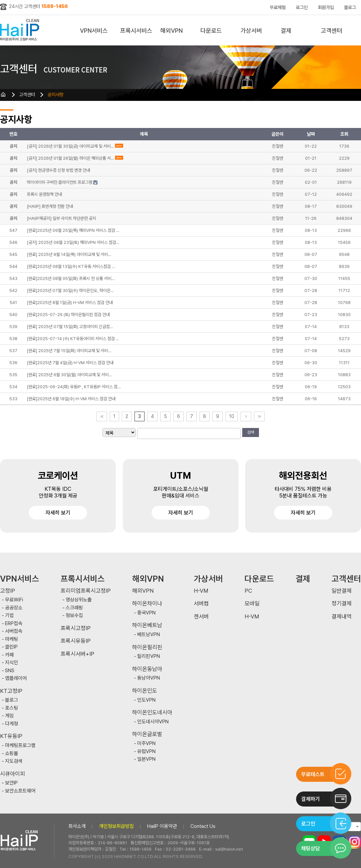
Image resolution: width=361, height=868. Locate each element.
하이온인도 (145, 691)
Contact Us (203, 826)
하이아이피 (21, 30)
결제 (286, 31)
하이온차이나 (147, 604)
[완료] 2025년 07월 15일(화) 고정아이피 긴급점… (70, 327)
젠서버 (201, 617)
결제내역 (342, 617)
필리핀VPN (149, 656)
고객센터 (332, 31)
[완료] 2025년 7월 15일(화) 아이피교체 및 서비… (69, 351)
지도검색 (14, 761)
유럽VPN (146, 752)
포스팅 (12, 708)
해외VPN (171, 31)
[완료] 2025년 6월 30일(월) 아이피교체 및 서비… (69, 375)
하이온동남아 (147, 669)
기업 (9, 616)
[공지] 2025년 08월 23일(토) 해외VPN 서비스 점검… (73, 242)
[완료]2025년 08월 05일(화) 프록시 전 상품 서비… (71, 278)
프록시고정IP (76, 628)
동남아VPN (149, 678)
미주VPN (146, 744)
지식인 (12, 663)
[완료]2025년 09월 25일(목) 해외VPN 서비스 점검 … (73, 230)
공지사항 (56, 95)
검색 (251, 432)
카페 (9, 655)
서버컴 (201, 604)
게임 (9, 716)
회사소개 (77, 826)
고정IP (8, 591)
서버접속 (14, 631)
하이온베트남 (147, 625)
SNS (10, 671)
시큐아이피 (13, 774)
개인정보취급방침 (116, 826)
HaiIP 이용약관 (162, 826)
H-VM (201, 591)
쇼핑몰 (12, 754)
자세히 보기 (58, 513)
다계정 (12, 724)
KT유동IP (11, 736)
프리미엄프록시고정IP (86, 591)
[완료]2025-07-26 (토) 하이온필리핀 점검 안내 (68, 315)
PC (248, 591)
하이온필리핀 (147, 647)
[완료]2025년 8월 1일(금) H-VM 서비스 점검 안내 (70, 303)
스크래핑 (74, 608)
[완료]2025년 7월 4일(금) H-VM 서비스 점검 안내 (70, 363)
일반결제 (342, 591)
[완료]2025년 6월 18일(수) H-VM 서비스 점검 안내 (71, 399)
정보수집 (74, 616)
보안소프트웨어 (20, 791)
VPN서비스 (94, 31)
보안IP (11, 783)
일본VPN (146, 759)
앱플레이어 (16, 678)
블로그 (350, 7)
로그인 (302, 7)
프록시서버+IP (77, 654)
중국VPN (146, 613)
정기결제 (342, 604)
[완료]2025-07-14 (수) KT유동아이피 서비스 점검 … (73, 339)
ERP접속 (14, 624)
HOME (3, 95)
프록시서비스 (136, 31)
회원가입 (326, 7)
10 (232, 416)
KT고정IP (11, 691)
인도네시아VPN (153, 722)
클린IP (11, 647)
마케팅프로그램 (20, 746)
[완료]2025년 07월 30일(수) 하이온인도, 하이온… (70, 291)
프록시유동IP (76, 641)
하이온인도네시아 (152, 712)
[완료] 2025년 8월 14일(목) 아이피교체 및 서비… (69, 254)
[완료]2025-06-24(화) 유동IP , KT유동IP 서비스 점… (74, 387)
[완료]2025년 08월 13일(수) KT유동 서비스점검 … (71, 266)
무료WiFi (14, 600)
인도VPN (146, 700)
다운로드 (211, 31)
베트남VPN (149, 635)
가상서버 (251, 31)
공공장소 (14, 608)
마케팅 (12, 639)
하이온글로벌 (147, 734)
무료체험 (278, 7)
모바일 (252, 604)
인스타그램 (354, 842)
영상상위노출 (79, 600)
